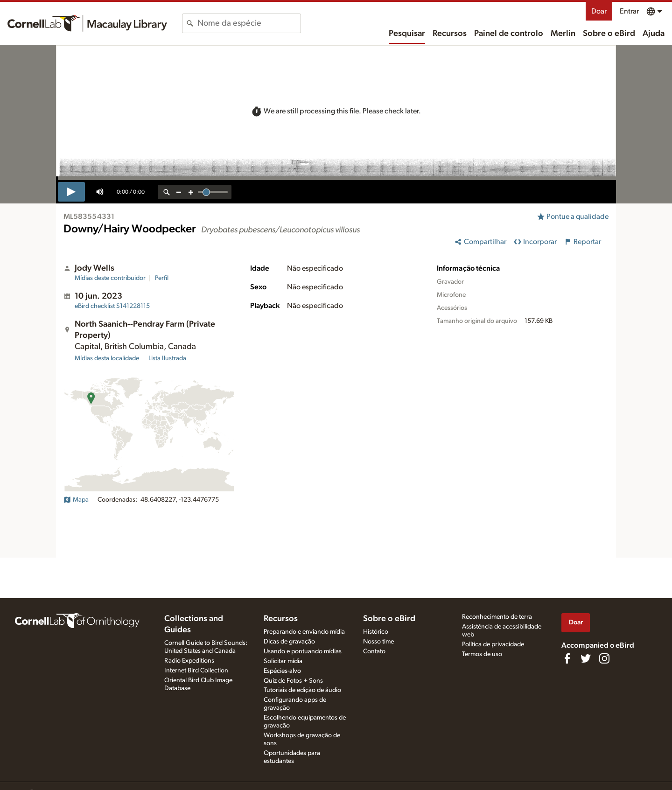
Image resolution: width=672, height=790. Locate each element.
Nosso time (378, 642)
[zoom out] (179, 192)
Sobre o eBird (609, 34)
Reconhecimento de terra (497, 617)
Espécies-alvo (282, 671)
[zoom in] (191, 192)
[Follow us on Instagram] (604, 658)
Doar (599, 11)
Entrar (629, 11)
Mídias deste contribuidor (110, 278)
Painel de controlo (509, 34)
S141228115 (112, 306)
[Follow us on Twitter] (586, 658)
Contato (374, 651)
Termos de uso (482, 654)
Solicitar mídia (283, 661)
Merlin (563, 34)
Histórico (376, 632)
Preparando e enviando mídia (304, 632)
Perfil (162, 278)
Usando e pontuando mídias (303, 651)
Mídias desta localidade (107, 358)
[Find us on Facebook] (567, 658)
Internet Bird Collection (196, 671)
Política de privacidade (493, 644)
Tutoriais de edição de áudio (302, 690)
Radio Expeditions (189, 661)
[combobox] (249, 23)
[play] (71, 192)
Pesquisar (407, 34)
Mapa (76, 500)
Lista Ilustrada (167, 358)
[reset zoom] (167, 192)
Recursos (450, 34)
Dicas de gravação (289, 642)
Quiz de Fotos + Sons (293, 681)
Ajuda (654, 34)
